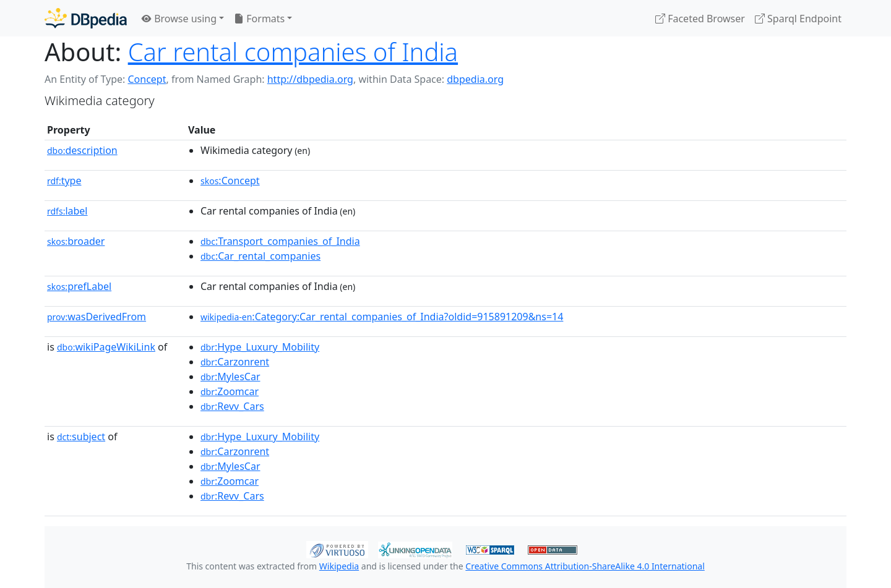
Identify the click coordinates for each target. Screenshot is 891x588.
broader (76, 241)
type (64, 181)
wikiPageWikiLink (106, 347)
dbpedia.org (475, 79)
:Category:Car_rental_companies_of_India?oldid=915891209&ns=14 (382, 317)
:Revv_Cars (232, 406)
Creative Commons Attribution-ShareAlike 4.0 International (585, 566)
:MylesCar (230, 377)
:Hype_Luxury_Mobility (260, 347)
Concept (147, 79)
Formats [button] (259, 19)
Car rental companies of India (293, 52)
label (67, 211)
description (82, 150)
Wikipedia (339, 566)
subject (81, 437)
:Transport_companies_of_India (280, 241)
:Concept (230, 181)
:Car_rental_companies (260, 256)
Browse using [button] (179, 19)
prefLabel (79, 286)
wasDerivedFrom (97, 317)
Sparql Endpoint (798, 19)
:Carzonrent (235, 362)
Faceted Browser (700, 19)
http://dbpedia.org (310, 79)
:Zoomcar (230, 391)
